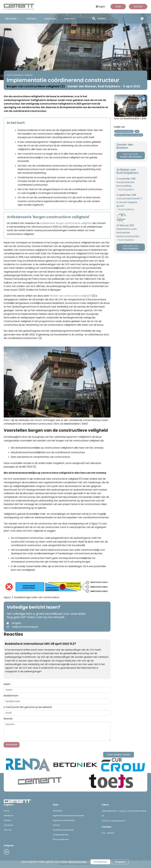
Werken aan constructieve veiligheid (70, 296)
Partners (31, 19)
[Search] (118, 19)
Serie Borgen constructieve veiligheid (129, 135)
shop (118, 6)
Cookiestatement (61, 835)
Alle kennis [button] (11, 19)
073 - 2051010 (108, 833)
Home (9, 75)
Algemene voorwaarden (64, 820)
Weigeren (120, 862)
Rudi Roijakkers (131, 247)
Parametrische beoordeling (125, 184)
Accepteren (100, 862)
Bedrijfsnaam (11, 696)
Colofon (56, 825)
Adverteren (58, 811)
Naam (7, 684)
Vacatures (50, 19)
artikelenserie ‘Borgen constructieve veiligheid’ (66, 223)
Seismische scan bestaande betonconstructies (128, 233)
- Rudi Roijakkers (125, 190)
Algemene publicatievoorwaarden (68, 816)
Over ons (8, 830)
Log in (100, 6)
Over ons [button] (69, 19)
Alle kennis (19, 75)
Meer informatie (77, 862)
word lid (138, 6)
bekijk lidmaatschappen (23, 627)
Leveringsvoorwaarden (63, 830)
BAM (137, 131)
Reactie (8, 719)
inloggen (14, 623)
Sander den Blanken (131, 156)
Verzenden (12, 745)
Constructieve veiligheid (124, 131)
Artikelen (29, 75)
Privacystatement (61, 839)
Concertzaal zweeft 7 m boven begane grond (129, 202)
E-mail (28, 707)
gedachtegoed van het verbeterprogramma (49, 331)
